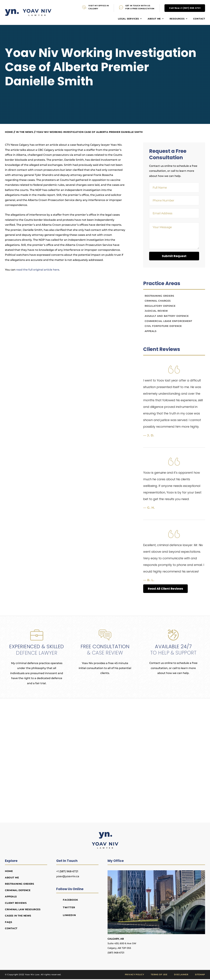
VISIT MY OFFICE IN (99, 6)
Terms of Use (159, 975)
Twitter (69, 908)
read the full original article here (38, 270)
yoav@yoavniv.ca (68, 877)
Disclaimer (181, 975)
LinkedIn (69, 916)
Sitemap (200, 975)
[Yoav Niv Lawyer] (105, 834)
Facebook (71, 900)
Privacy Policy (135, 975)
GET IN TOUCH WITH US (138, 6)
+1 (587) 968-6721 (67, 872)
